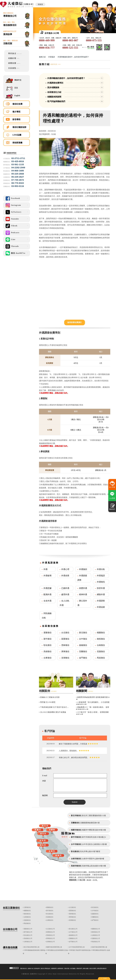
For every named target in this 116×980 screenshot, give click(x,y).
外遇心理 (65, 569)
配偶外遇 (48, 594)
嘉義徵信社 (95, 914)
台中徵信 (83, 639)
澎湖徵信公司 (50, 942)
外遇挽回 (83, 569)
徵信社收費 (17, 104)
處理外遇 (65, 594)
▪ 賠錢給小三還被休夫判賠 (49, 697)
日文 (16, 88)
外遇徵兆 (101, 582)
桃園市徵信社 (76, 830)
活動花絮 (67, 969)
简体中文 (18, 80)
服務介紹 (42, 57)
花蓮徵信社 (27, 920)
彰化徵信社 (75, 851)
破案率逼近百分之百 (17, 33)
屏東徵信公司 (50, 938)
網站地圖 (86, 969)
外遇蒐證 (52, 57)
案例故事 (37, 969)
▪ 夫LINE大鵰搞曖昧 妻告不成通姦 (53, 712)
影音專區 (16, 119)
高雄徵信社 (50, 917)
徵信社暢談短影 (19, 127)
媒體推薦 (60, 969)
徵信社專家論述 (45, 969)
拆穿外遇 (101, 588)
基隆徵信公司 (28, 929)
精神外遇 (83, 594)
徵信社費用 (93, 969)
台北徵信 (65, 633)
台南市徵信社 (76, 859)
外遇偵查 (65, 576)
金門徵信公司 (73, 942)
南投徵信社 (27, 914)
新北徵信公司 (73, 929)
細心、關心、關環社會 (17, 42)
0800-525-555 (70, 48)
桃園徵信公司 (96, 929)
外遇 (46, 569)
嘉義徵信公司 (73, 935)
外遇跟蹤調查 (82, 578)
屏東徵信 (65, 651)
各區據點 (73, 969)
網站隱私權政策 (102, 969)
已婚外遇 (65, 588)
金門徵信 (83, 658)
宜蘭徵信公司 (73, 938)
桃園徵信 (101, 633)
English (17, 96)
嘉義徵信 (83, 645)
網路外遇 (101, 594)
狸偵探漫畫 (17, 143)
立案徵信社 (27, 907)
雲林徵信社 (72, 914)
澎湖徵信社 (72, 920)
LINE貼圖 (17, 135)
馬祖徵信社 (27, 923)
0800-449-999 (47, 40)
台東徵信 (48, 658)
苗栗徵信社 (72, 911)
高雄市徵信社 (76, 866)
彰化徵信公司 (28, 935)
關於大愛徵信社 (17, 15)
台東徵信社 (50, 920)
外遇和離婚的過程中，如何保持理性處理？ (73, 57)
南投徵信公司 (96, 932)
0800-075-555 (94, 40)
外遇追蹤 (101, 607)
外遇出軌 (101, 569)
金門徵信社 (95, 920)
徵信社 (27, 974)
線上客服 (112, 487)
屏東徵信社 (72, 917)
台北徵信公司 (50, 929)
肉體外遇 (83, 588)
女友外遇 (48, 601)
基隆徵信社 (50, 907)
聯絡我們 (79, 969)
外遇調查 (101, 601)
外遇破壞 (48, 576)
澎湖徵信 (65, 658)
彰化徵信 (48, 645)
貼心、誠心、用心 (17, 24)
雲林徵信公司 (50, 935)
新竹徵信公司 (28, 932)
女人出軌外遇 (64, 603)
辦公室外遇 (82, 603)
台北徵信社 (72, 907)
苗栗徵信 (65, 639)
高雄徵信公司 (28, 938)
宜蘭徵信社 (75, 823)
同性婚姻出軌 (47, 616)
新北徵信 (83, 633)
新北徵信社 (95, 907)
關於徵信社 (24, 969)
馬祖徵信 (101, 658)
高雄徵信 (48, 651)
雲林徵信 (65, 645)
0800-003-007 (70, 40)
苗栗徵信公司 (50, 932)
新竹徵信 (48, 639)
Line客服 (112, 498)
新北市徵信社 (76, 816)
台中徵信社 (95, 911)
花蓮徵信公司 (96, 938)
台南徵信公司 (96, 935)
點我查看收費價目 (75, 322)
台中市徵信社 (76, 844)
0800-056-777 (47, 48)
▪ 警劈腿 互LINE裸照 (47, 702)
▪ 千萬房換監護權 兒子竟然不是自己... (54, 707)
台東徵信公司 (28, 942)
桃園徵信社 (27, 911)
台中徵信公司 (73, 932)
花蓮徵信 (101, 651)
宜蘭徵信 (83, 651)
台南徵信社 (27, 917)
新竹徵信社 (50, 911)
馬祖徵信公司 (96, 942)
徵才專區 (16, 112)
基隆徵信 (48, 633)
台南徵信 (101, 645)
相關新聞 (54, 969)
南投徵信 (101, 639)
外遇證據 (48, 588)
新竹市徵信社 (76, 837)
